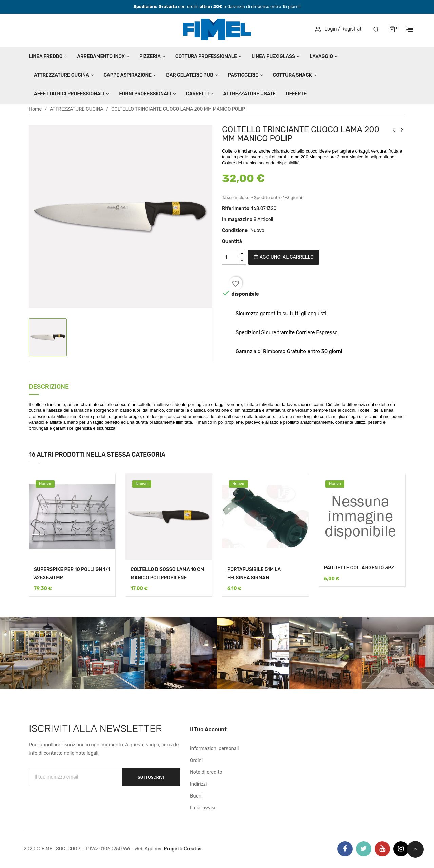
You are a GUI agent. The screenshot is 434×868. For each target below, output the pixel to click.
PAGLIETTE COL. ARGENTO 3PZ (359, 568)
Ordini (196, 760)
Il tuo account (208, 730)
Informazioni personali (214, 749)
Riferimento (236, 209)
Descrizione (49, 387)
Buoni (196, 796)
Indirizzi (198, 784)
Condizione (235, 231)
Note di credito (206, 772)
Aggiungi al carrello (283, 257)
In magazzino (237, 219)
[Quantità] (230, 257)
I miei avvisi (203, 808)
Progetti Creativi (183, 849)
